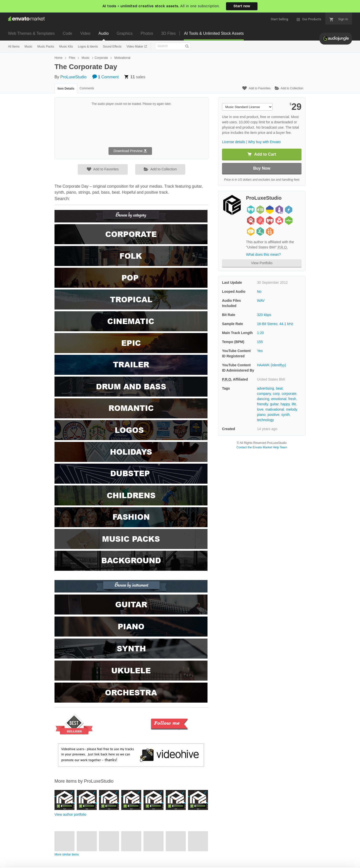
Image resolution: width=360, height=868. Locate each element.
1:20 (260, 333)
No (259, 292)
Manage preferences (319, 854)
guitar (274, 404)
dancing (263, 399)
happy (285, 404)
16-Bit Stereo (267, 324)
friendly (262, 404)
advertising (265, 388)
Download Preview (130, 151)
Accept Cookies (245, 854)
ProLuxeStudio (73, 77)
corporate (289, 394)
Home (58, 58)
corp (276, 394)
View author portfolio (70, 814)
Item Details (66, 89)
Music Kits (66, 47)
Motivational (122, 58)
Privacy (90, 862)
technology (265, 420)
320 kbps (264, 315)
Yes (260, 351)
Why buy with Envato (264, 142)
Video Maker (135, 47)
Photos (147, 33)
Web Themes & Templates (31, 33)
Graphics (125, 33)
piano (261, 415)
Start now (242, 6)
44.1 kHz (286, 324)
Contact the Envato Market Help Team (262, 447)
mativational (275, 409)
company (264, 394)
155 (260, 342)
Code (67, 33)
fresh (292, 399)
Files (72, 58)
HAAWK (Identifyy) (271, 365)
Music (28, 47)
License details (234, 142)
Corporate (101, 58)
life (294, 404)
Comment (105, 77)
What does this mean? (263, 254)
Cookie (67, 862)
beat (279, 388)
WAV (261, 301)
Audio (104, 33)
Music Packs (46, 47)
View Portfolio (262, 263)
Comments (87, 88)
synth (285, 415)
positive (273, 415)
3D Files (168, 33)
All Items (14, 47)
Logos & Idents (88, 47)
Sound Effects (112, 47)
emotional (279, 399)
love (260, 409)
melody (291, 409)
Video (85, 33)
